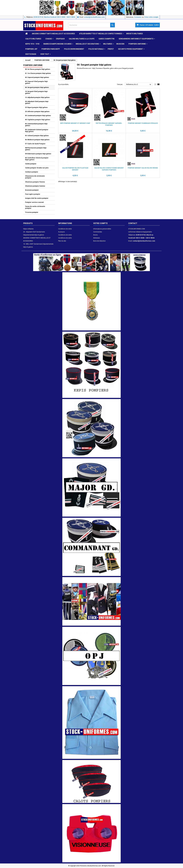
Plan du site (62, 241)
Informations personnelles (102, 229)
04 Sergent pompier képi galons (37, 87)
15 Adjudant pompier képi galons (37, 97)
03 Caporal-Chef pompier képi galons (36, 82)
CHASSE (49, 39)
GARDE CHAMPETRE (107, 39)
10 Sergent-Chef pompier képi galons (36, 92)
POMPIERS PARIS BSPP (51, 49)
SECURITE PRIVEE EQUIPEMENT (131, 49)
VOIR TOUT (45, 54)
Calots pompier (31, 164)
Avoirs (95, 235)
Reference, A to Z (139, 85)
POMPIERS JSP (31, 49)
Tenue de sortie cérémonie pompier (35, 207)
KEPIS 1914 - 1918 (32, 44)
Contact (133, 223)
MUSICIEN (120, 44)
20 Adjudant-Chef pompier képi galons (37, 102)
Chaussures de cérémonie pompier (35, 177)
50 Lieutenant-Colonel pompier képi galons (37, 131)
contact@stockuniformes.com (94, 17)
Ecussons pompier (32, 190)
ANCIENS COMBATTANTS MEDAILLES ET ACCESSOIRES (53, 34)
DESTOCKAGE (31, 54)
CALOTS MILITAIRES (33, 39)
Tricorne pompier (32, 212)
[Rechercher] (91, 25)
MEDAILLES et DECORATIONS (87, 44)
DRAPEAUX (60, 39)
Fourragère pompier (33, 194)
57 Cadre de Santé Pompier (35, 144)
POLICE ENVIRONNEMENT (74, 49)
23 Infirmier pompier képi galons (37, 111)
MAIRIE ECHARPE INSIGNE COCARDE (57, 44)
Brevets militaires (135, 34)
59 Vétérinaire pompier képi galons (38, 154)
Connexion (138, 17)
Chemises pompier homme (35, 186)
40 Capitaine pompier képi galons (38, 120)
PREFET (111, 49)
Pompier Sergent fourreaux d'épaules (143, 123)
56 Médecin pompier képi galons (37, 140)
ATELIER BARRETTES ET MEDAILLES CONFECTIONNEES (101, 34)
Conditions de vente (65, 229)
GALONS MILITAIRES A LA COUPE (82, 39)
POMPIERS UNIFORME (137, 44)
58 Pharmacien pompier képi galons (36, 149)
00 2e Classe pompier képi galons (38, 69)
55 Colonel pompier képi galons (37, 136)
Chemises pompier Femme (35, 182)
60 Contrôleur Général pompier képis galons (37, 159)
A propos (61, 232)
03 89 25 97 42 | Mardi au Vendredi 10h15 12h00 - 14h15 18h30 (54, 17)
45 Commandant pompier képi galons (36, 125)
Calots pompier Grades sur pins (37, 168)
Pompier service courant (34, 202)
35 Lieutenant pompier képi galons (38, 116)
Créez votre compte (151, 17)
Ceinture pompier (32, 172)
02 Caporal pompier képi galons (37, 77)
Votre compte (100, 223)
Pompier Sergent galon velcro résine (143, 168)
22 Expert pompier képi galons (36, 107)
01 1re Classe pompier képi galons (38, 73)
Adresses (97, 238)
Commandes (98, 232)
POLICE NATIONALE (96, 49)
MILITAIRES (108, 44)
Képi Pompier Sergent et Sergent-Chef (75, 123)
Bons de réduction (99, 241)
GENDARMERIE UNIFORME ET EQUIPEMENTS (136, 39)
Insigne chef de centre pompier (37, 198)
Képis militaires (28, 229)
